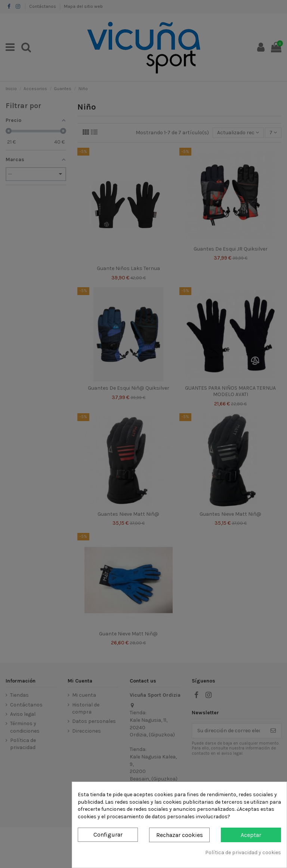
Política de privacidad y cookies (243, 852)
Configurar (108, 835)
